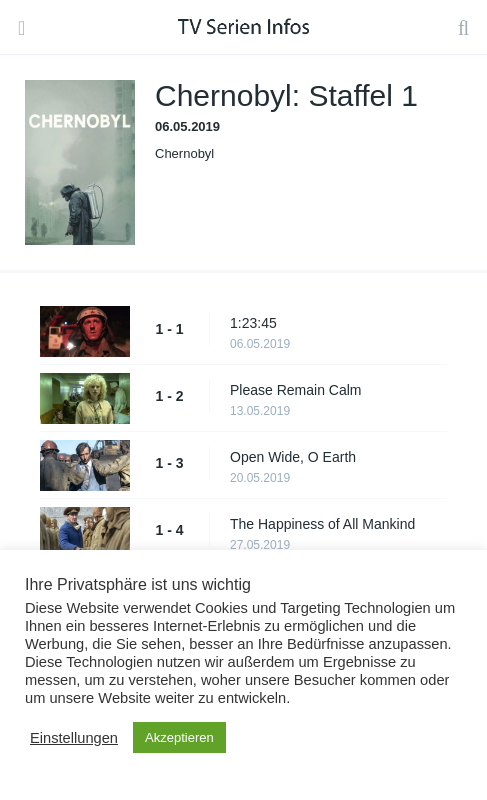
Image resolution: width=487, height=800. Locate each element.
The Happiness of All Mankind (322, 524)
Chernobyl (184, 153)
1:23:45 (253, 323)
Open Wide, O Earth (293, 457)
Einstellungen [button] (74, 738)
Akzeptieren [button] (179, 737)
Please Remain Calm (296, 390)
